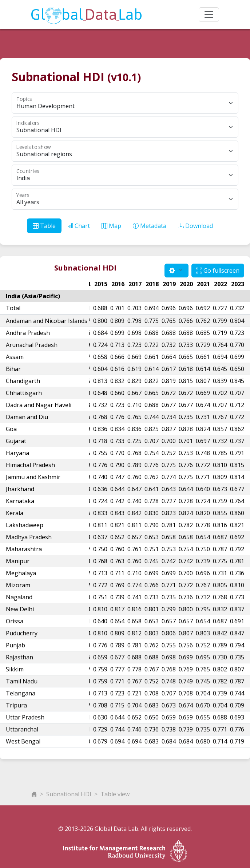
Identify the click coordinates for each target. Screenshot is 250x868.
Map (111, 226)
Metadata (150, 226)
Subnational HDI (69, 794)
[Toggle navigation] (209, 15)
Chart (79, 226)
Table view (115, 794)
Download (195, 226)
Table (44, 226)
